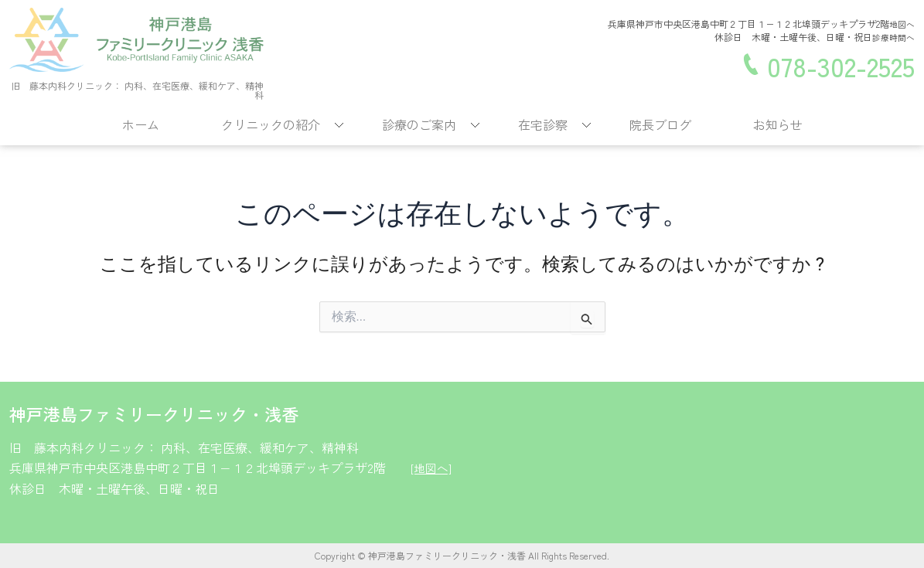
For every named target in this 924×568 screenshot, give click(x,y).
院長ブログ (660, 124)
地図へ (901, 24)
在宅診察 (543, 124)
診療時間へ (892, 37)
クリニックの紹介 (271, 124)
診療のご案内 (419, 124)
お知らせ (778, 124)
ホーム (141, 124)
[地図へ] (432, 468)
